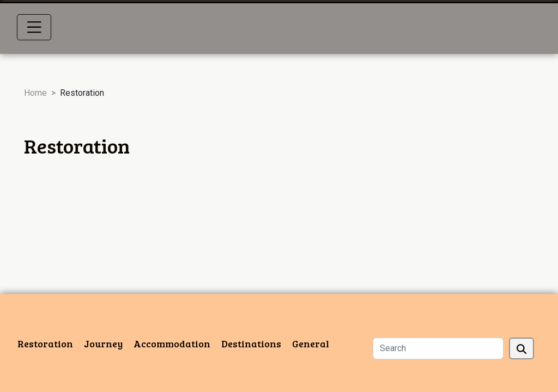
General (311, 344)
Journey (103, 344)
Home (35, 93)
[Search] (438, 348)
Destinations (251, 344)
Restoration (45, 344)
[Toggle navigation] (34, 27)
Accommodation (172, 344)
